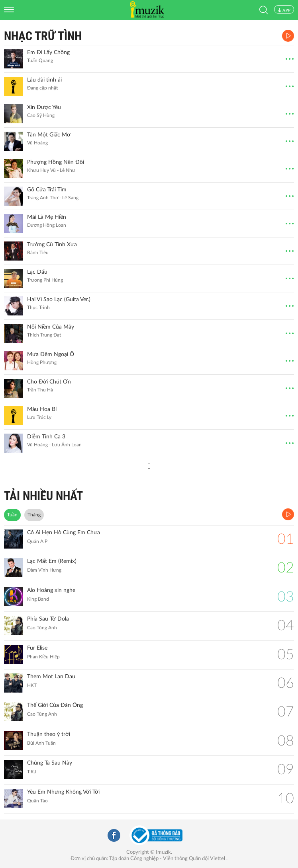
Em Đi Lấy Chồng (48, 53)
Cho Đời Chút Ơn (49, 382)
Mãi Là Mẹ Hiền (47, 217)
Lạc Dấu (37, 272)
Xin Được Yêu (44, 107)
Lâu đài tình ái (44, 80)
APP (284, 10)
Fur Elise (37, 648)
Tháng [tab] (34, 515)
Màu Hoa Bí (42, 409)
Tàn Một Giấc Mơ (49, 135)
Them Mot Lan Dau (51, 677)
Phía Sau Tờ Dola (48, 619)
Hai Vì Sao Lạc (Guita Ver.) (59, 300)
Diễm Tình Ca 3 (46, 437)
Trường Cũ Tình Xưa (52, 245)
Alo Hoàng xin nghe (51, 590)
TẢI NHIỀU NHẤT (43, 496)
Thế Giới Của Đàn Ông (55, 705)
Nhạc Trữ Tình (43, 36)
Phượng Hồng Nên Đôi (56, 162)
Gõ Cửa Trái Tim (47, 190)
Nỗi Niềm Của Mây (51, 327)
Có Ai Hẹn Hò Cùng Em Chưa (64, 533)
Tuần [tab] (12, 515)
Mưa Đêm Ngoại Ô (51, 354)
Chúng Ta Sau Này (50, 763)
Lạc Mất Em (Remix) (52, 561)
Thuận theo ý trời (49, 734)
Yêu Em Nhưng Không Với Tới (63, 792)
